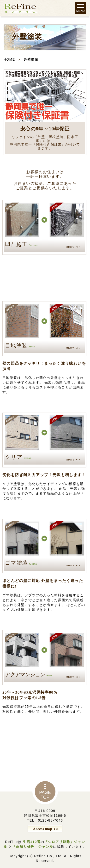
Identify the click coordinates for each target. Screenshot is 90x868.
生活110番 (31, 842)
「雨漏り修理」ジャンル (33, 847)
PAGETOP (45, 795)
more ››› (73, 247)
